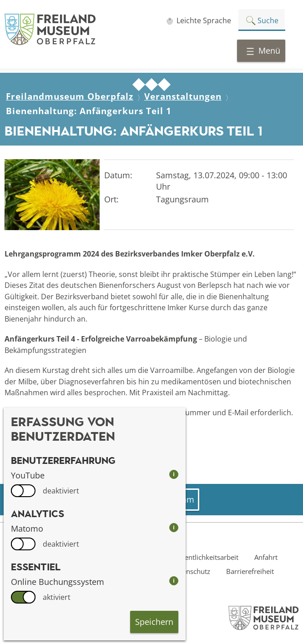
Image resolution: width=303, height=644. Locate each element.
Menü (263, 50)
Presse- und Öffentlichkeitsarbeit (187, 557)
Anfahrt (266, 557)
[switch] (23, 491)
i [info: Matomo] (174, 527)
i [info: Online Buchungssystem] (174, 581)
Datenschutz (191, 571)
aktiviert (57, 597)
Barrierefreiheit (250, 571)
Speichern (154, 622)
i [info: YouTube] (174, 474)
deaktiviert (61, 491)
